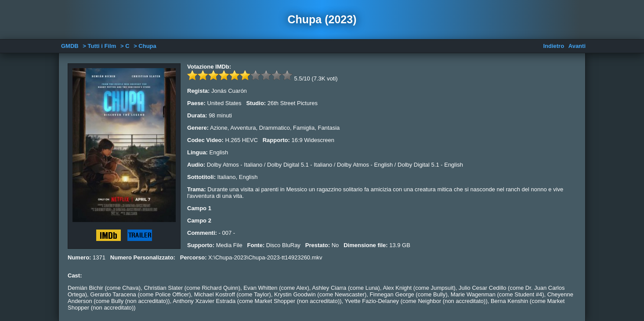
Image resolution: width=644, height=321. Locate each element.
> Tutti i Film (99, 46)
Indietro (554, 46)
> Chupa (145, 46)
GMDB (70, 46)
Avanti (577, 46)
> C (125, 46)
